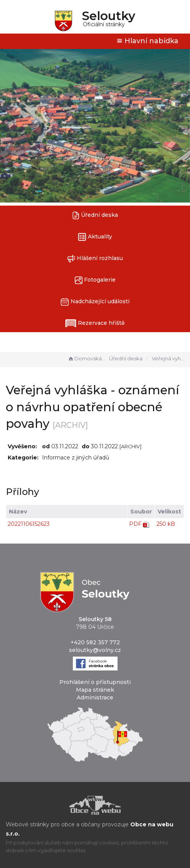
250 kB (166, 524)
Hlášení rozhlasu (95, 259)
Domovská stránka (87, 358)
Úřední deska (95, 215)
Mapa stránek (95, 690)
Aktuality (95, 237)
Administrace (95, 697)
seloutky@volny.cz (95, 650)
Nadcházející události (95, 302)
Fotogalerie (95, 280)
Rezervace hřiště (95, 323)
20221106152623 (29, 524)
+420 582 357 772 (95, 642)
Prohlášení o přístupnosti (95, 682)
